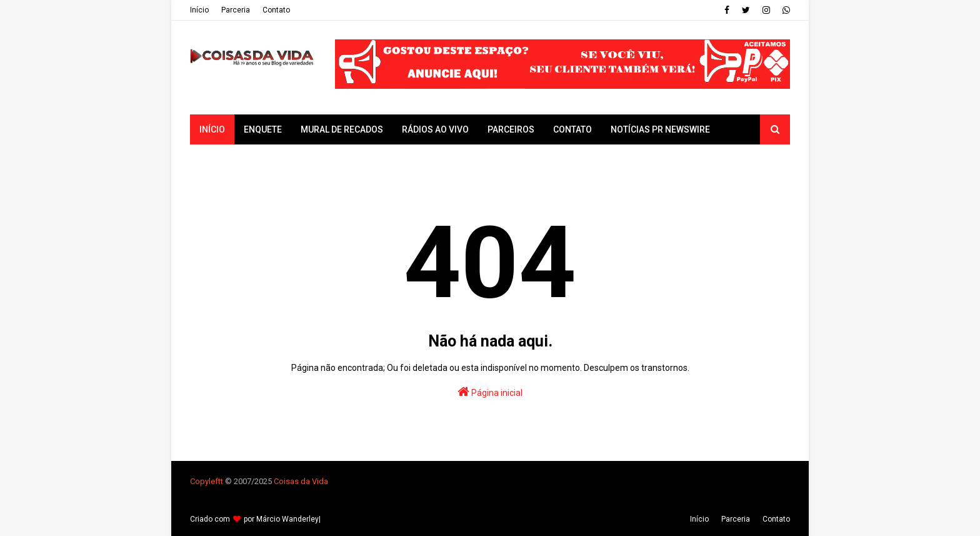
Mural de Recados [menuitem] (342, 129)
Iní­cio (199, 10)
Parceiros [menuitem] (511, 129)
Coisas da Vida (301, 481)
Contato (276, 10)
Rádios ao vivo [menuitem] (435, 129)
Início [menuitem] (212, 129)
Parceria (236, 10)
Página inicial (490, 392)
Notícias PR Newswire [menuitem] (660, 129)
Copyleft (205, 481)
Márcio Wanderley (287, 519)
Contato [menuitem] (572, 129)
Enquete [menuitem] (263, 129)
